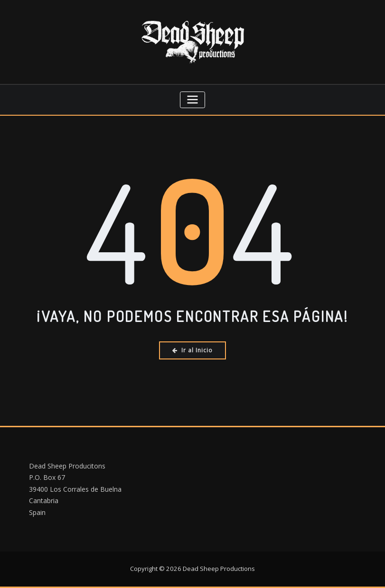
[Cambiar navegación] (192, 100)
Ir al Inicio (192, 350)
